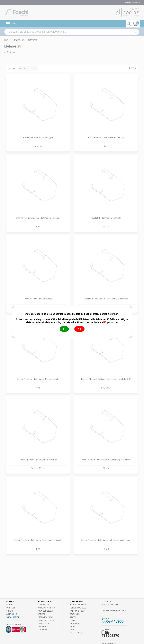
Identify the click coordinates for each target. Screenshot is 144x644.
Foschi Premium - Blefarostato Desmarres (38, 460)
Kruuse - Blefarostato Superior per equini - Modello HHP (106, 379)
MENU (11, 24)
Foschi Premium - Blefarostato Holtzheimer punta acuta (106, 540)
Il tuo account (44, 605)
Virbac (72, 620)
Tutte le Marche (76, 633)
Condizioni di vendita (46, 608)
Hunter (73, 617)
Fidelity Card (43, 630)
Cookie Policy (43, 627)
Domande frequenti (45, 611)
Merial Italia (75, 614)
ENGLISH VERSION (132, 3)
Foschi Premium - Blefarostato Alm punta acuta (38, 379)
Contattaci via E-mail (110, 605)
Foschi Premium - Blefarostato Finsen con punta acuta (38, 540)
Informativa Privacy (46, 617)
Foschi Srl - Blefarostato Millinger (38, 299)
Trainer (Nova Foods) (78, 608)
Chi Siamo (9, 605)
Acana (72, 630)
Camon (72, 627)
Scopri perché (11, 608)
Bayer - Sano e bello (78, 611)
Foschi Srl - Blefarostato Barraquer (38, 138)
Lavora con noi (12, 614)
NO (79, 329)
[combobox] (28, 68)
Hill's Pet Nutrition (78, 605)
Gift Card (41, 614)
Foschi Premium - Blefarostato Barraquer (106, 138)
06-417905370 (110, 634)
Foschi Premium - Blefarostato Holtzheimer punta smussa (106, 460)
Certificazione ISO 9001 (15, 625)
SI (64, 329)
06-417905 (115, 621)
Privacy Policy (43, 623)
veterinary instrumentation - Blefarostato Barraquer (38, 218)
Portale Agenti (12, 617)
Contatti (9, 611)
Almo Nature (75, 623)
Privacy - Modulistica (46, 620)
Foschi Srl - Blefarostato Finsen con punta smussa (106, 299)
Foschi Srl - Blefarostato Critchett (106, 218)
